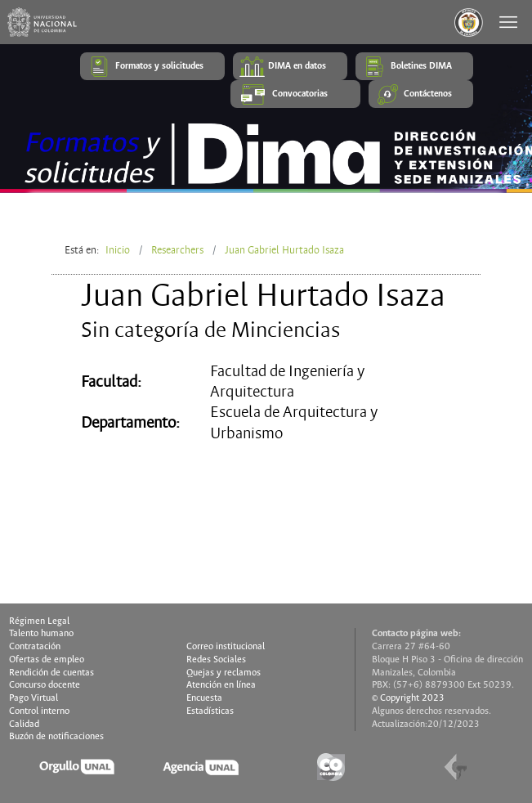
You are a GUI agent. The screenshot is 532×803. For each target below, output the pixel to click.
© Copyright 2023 (408, 698)
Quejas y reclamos (224, 673)
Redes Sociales (216, 660)
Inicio (118, 250)
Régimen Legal (39, 621)
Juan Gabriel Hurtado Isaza (284, 250)
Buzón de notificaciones (56, 737)
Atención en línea (221, 685)
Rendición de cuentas (51, 673)
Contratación (35, 647)
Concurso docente (45, 685)
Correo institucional (226, 647)
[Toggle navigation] (510, 22)
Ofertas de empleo (47, 660)
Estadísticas (210, 711)
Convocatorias (300, 94)
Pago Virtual (34, 698)
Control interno (39, 711)
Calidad (24, 724)
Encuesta (204, 698)
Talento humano (41, 634)
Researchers (177, 250)
